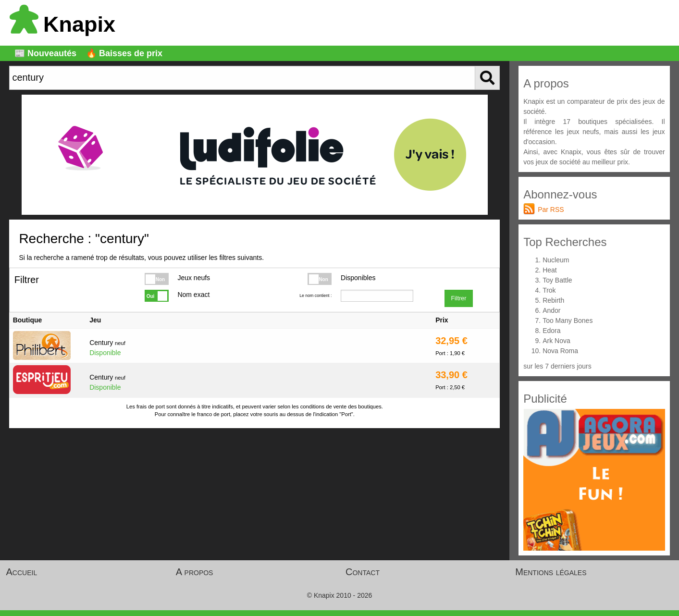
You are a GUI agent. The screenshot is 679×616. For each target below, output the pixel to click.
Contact (363, 572)
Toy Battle (557, 280)
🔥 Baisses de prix (124, 53)
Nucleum (556, 260)
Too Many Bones (568, 320)
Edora (551, 331)
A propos (195, 572)
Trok (549, 290)
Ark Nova (556, 341)
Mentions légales (551, 572)
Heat (550, 270)
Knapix (62, 24)
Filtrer (458, 298)
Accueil (22, 572)
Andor (551, 310)
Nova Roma (560, 351)
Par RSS (551, 209)
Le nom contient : (315, 296)
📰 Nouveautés (45, 53)
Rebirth (553, 300)
